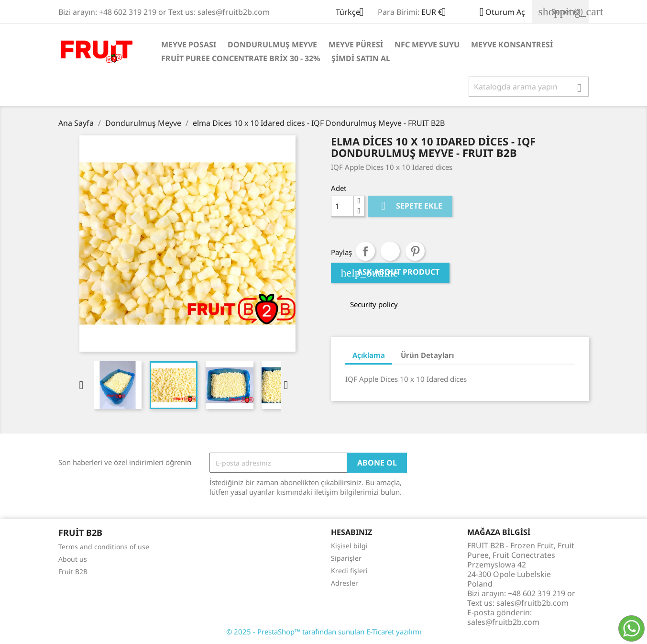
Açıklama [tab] (369, 355)
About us (73, 559)
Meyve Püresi (356, 44)
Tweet (390, 251)
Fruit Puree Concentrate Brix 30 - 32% (241, 58)
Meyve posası (189, 44)
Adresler (345, 583)
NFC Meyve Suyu (427, 44)
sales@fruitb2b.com (503, 622)
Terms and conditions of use (104, 547)
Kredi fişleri (349, 571)
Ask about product (390, 273)
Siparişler (346, 558)
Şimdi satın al (361, 58)
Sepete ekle (410, 206)
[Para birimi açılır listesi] (437, 13)
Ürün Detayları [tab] (427, 355)
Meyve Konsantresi (512, 44)
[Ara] (529, 87)
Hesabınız (351, 532)
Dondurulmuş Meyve (272, 44)
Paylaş (365, 251)
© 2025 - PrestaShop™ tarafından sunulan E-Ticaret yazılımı (324, 632)
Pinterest (415, 251)
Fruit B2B (73, 572)
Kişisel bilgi (349, 546)
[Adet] (342, 206)
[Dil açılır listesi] (353, 13)
